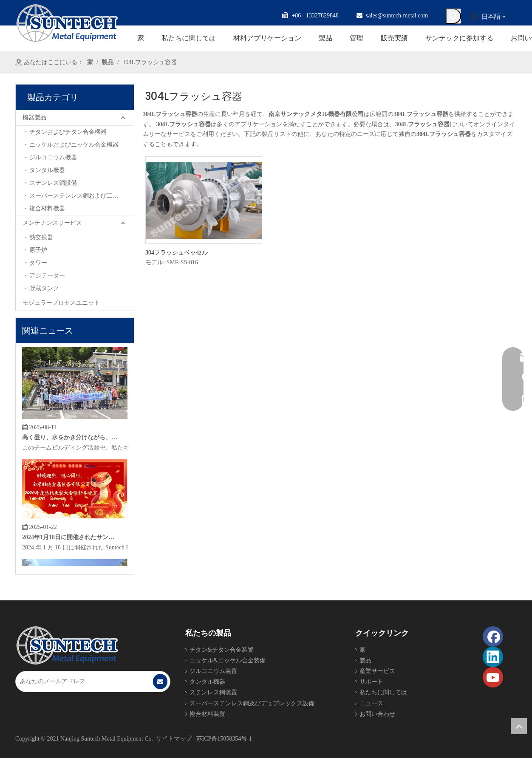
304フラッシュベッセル (177, 253)
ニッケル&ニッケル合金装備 (228, 660)
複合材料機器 (47, 208)
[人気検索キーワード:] (453, 16)
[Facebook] (493, 636)
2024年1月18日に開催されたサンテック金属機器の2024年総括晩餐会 (70, 539)
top (519, 726)
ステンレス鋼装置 (213, 692)
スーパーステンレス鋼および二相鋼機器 (82, 196)
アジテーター (47, 276)
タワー (38, 263)
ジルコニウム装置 (213, 671)
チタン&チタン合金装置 (222, 650)
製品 (365, 660)
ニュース (371, 703)
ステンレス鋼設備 (53, 183)
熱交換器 (41, 237)
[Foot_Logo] (67, 645)
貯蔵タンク (44, 288)
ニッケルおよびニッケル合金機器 (74, 145)
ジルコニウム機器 (53, 157)
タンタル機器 (47, 170)
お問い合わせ (377, 714)
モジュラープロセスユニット (61, 303)
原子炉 (38, 250)
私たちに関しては (383, 692)
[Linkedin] (493, 657)
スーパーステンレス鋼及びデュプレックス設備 (252, 703)
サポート (371, 682)
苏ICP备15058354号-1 (224, 739)
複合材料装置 (207, 714)
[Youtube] (493, 677)
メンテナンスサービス (52, 223)
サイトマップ (174, 739)
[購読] (160, 682)
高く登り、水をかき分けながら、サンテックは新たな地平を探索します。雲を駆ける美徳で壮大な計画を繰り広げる (70, 439)
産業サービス (377, 671)
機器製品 (34, 117)
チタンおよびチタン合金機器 (68, 132)
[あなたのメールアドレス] (84, 682)
